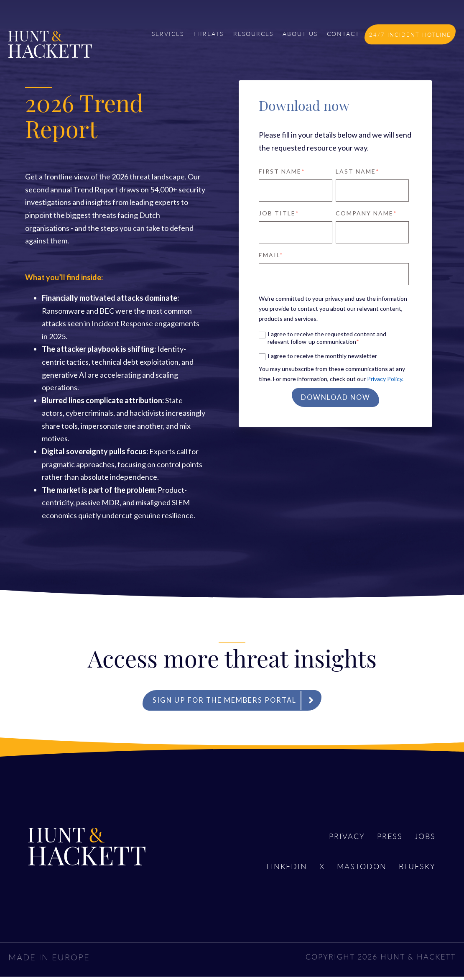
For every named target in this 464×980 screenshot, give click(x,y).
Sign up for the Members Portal (237, 701)
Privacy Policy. (385, 379)
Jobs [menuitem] (424, 839)
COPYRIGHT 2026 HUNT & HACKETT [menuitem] (372, 959)
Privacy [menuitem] (337, 839)
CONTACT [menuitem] (343, 33)
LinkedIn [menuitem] (271, 870)
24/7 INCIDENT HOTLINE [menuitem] (410, 35)
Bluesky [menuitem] (415, 870)
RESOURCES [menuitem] (253, 33)
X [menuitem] (310, 870)
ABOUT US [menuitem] (300, 33)
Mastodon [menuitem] (353, 870)
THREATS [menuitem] (208, 33)
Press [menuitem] (385, 839)
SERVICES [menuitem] (168, 33)
